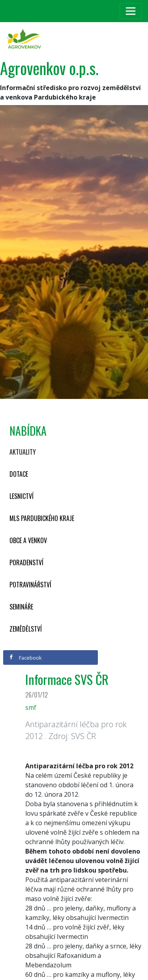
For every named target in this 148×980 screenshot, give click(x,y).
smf (31, 707)
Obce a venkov (28, 540)
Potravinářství (30, 585)
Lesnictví (22, 496)
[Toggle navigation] (131, 11)
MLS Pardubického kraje (42, 518)
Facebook (25, 658)
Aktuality (23, 452)
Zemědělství (26, 629)
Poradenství (26, 562)
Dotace (19, 474)
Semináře (21, 607)
